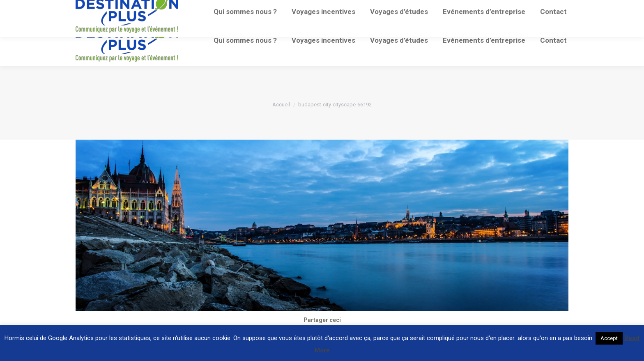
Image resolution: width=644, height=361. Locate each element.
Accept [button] (609, 338)
